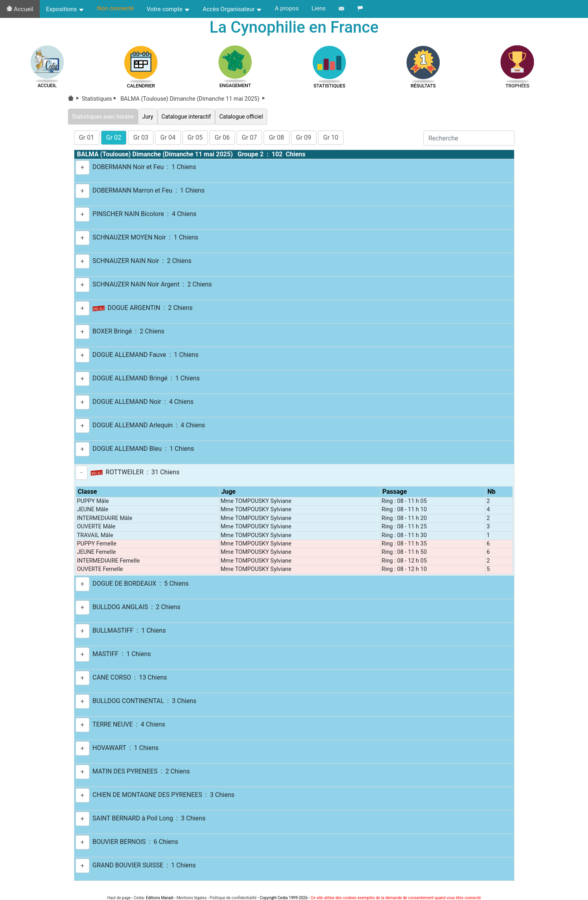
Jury (148, 116)
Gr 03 (141, 137)
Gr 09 (304, 137)
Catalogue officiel (243, 116)
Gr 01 (87, 137)
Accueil (20, 9)
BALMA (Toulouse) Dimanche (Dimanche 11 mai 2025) (193, 99)
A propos (287, 8)
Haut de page (119, 898)
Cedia (139, 898)
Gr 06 (222, 137)
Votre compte (168, 9)
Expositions (65, 9)
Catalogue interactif (187, 116)
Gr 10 (331, 137)
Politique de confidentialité (233, 898)
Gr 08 (276, 137)
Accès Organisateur (233, 9)
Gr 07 (249, 137)
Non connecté (115, 8)
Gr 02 (114, 137)
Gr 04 (168, 137)
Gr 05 (195, 137)
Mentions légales (192, 898)
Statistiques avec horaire (104, 116)
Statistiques (101, 99)
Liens (318, 8)
